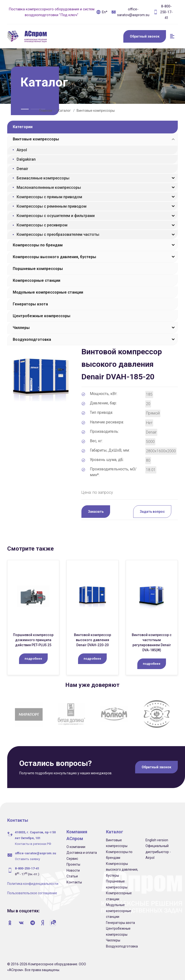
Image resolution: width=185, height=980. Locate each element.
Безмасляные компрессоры (43, 178)
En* (102, 12)
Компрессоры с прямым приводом (49, 197)
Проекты (73, 864)
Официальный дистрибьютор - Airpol (158, 852)
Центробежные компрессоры (42, 316)
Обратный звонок (145, 36)
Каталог (64, 111)
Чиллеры (21, 328)
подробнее (33, 659)
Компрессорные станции (36, 280)
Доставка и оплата (82, 853)
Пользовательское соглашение (32, 893)
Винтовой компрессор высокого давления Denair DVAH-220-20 (92, 640)
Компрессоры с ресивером (42, 225)
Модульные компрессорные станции (48, 292)
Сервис (72, 859)
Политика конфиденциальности (33, 884)
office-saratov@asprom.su (130, 12)
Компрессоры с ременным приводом (52, 206)
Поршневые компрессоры (38, 269)
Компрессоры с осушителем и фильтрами (56, 216)
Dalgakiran (26, 159)
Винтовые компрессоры (96, 111)
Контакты (74, 882)
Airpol (22, 150)
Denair (22, 169)
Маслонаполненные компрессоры (49, 187)
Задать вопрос (152, 512)
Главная (46, 111)
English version (157, 840)
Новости (73, 870)
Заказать (96, 512)
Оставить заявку (27, 859)
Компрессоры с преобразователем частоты (58, 234)
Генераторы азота (30, 304)
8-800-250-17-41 (163, 12)
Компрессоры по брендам (38, 245)
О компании (76, 847)
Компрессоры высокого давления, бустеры (54, 257)
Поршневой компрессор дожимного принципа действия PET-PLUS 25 (33, 640)
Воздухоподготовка (32, 339)
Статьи (72, 876)
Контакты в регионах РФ (33, 844)
